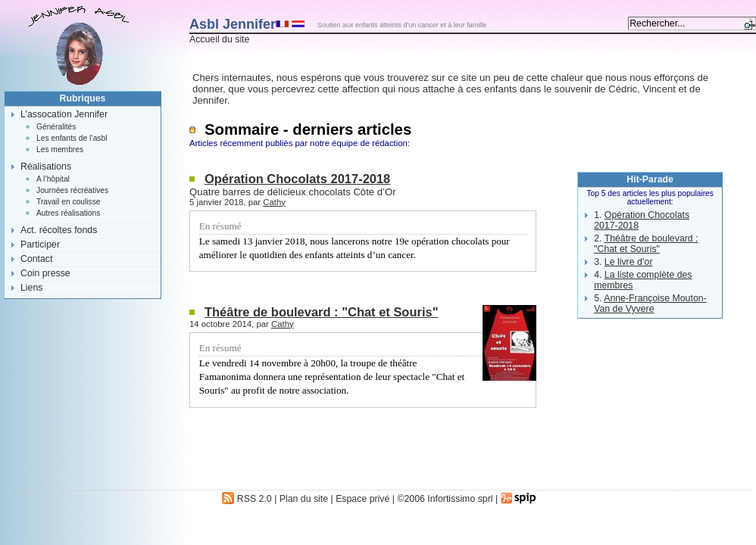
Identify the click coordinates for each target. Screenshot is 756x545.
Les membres (60, 149)
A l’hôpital (53, 179)
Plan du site (304, 499)
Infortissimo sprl (460, 499)
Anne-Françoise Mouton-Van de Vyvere (650, 304)
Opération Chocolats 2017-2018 (297, 179)
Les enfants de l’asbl (72, 138)
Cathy (274, 202)
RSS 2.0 (247, 499)
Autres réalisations (68, 213)
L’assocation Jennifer (64, 114)
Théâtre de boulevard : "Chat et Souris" (321, 312)
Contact (36, 259)
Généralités (56, 127)
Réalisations (46, 167)
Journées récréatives (72, 190)
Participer (40, 244)
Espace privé (362, 499)
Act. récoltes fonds (59, 230)
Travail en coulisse (69, 202)
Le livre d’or (629, 262)
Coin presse (45, 273)
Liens (31, 288)
